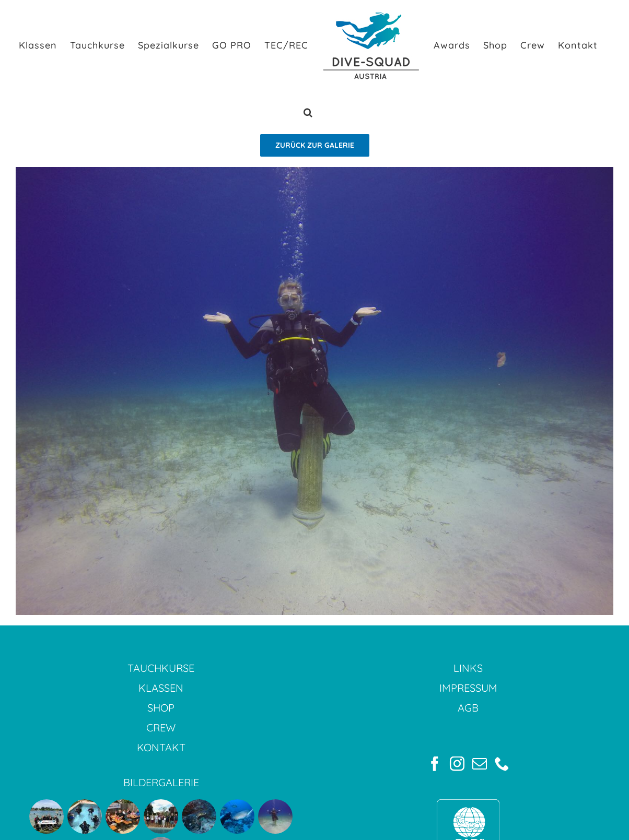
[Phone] (502, 764)
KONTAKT (161, 747)
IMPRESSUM (468, 688)
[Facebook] (435, 764)
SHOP (161, 708)
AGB (468, 708)
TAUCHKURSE (161, 668)
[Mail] (480, 764)
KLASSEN (161, 688)
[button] (308, 112)
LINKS (468, 668)
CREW (161, 727)
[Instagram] (457, 764)
